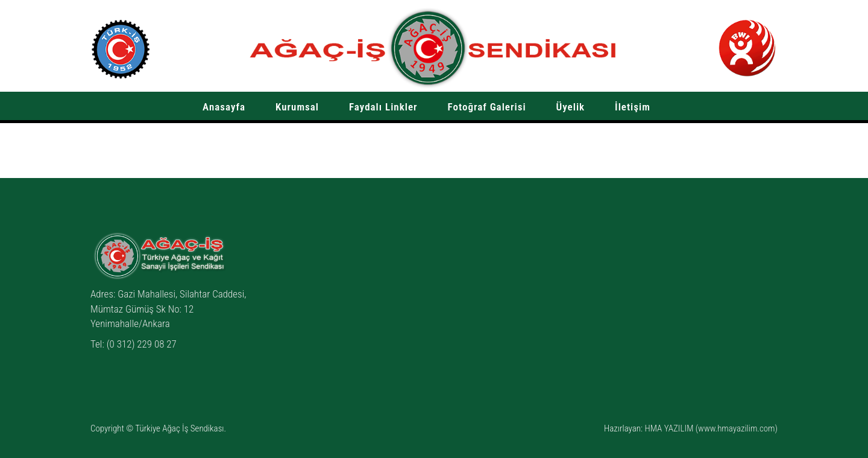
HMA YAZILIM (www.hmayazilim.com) (711, 428)
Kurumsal (297, 107)
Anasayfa (224, 107)
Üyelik (571, 107)
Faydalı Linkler (383, 107)
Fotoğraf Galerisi (487, 107)
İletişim (633, 107)
